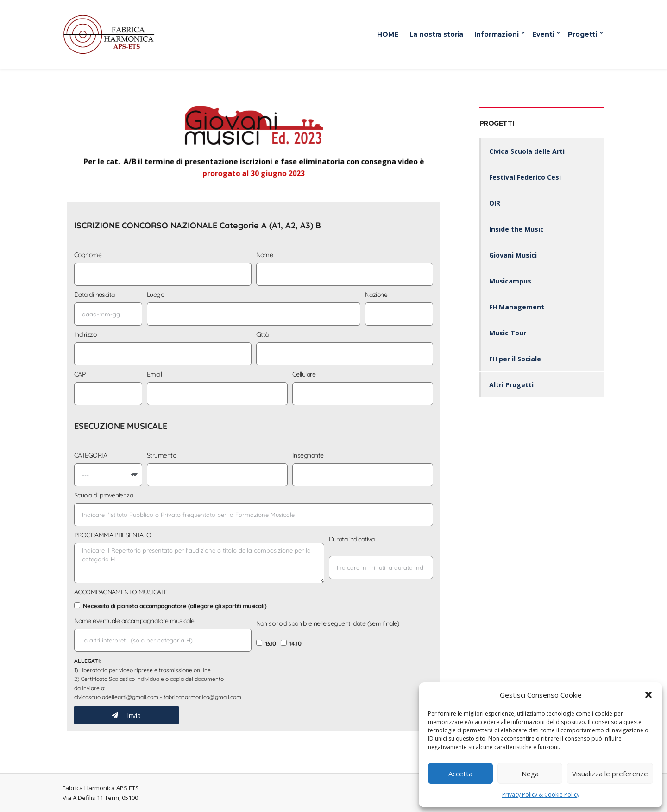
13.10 (271, 643)
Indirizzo (85, 334)
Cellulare (304, 374)
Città (262, 334)
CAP (80, 374)
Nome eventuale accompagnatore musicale (134, 621)
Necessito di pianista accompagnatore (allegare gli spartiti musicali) (175, 606)
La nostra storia (437, 34)
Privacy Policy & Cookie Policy (541, 795)
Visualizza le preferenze (610, 774)
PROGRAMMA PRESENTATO (113, 535)
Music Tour (508, 333)
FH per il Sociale (515, 359)
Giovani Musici (513, 255)
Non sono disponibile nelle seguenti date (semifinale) (328, 623)
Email (154, 374)
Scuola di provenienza (104, 495)
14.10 (295, 643)
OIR (495, 203)
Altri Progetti (511, 385)
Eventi (543, 34)
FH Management (517, 307)
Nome (265, 255)
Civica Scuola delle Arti (527, 151)
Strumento (161, 455)
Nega (530, 774)
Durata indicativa (352, 539)
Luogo (155, 295)
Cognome (88, 255)
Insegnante (308, 455)
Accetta (460, 774)
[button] (648, 695)
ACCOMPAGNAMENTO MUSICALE (121, 592)
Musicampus (510, 281)
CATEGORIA (91, 455)
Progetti (582, 34)
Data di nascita (94, 295)
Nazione (376, 295)
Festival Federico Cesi (525, 177)
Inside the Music (516, 229)
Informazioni (496, 34)
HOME (387, 34)
